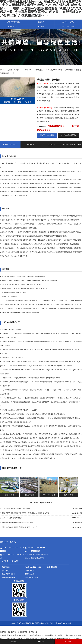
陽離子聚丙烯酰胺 (9, 578)
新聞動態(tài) (14, 27)
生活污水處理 (9, 495)
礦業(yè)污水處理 (49, 495)
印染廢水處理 (29, 495)
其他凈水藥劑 (52, 567)
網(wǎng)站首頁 (14, 22)
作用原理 (31, 145)
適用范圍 (51, 145)
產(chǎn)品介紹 (10, 145)
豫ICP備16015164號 (63, 623)
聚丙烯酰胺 (70, 70)
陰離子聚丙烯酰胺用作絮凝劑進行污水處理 (18, 523)
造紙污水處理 (68, 495)
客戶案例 (41, 27)
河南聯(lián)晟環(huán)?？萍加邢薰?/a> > (32, 70)
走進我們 (41, 22)
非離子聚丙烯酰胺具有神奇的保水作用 (16, 508)
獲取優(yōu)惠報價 (47, 135)
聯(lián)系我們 (68, 27)
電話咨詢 (14, 642)
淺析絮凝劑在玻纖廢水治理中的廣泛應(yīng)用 (20, 527)
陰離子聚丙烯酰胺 (9, 574)
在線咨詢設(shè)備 (68, 135)
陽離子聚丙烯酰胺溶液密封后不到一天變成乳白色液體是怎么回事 (26, 513)
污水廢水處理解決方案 (33, 567)
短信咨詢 (41, 642)
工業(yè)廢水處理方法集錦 (12, 518)
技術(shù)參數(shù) (72, 145)
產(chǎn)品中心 (68, 22)
